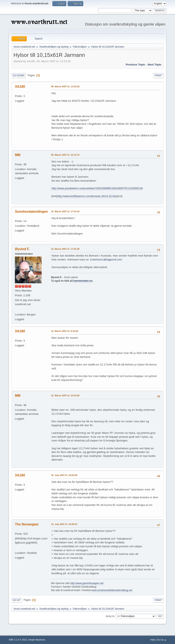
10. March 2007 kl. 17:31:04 (65, 211)
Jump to (110, 616)
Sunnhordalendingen (31, 212)
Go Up (16, 600)
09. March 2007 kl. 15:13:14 (65, 155)
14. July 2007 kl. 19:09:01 (64, 524)
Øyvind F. (22, 249)
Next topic (154, 65)
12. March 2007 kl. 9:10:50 (65, 331)
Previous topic (136, 65)
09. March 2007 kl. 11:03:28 (65, 86)
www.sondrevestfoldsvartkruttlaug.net (112, 590)
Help (153, 640)
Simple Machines (37, 640)
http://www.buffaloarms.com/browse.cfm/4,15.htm (87, 196)
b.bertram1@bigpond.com (106, 260)
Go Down (18, 76)
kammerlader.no (83, 281)
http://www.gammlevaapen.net (87, 583)
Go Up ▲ (162, 640)
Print (158, 76)
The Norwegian (27, 524)
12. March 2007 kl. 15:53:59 (65, 395)
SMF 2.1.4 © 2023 (18, 640)
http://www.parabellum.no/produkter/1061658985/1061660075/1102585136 (97, 188)
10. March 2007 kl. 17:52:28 (65, 249)
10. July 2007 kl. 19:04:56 (64, 475)
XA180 (20, 87)
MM (18, 155)
